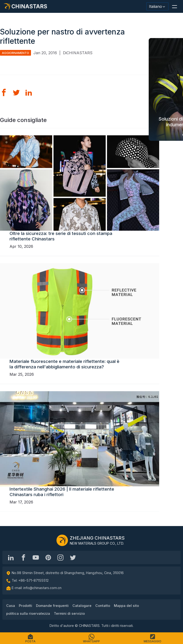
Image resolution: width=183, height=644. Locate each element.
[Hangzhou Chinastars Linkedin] (11, 557)
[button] (174, 6)
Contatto (103, 606)
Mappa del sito (126, 606)
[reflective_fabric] (61, 557)
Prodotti (25, 606)
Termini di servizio (69, 613)
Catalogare (82, 606)
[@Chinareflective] (73, 557)
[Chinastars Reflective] (36, 557)
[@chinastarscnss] (23, 557)
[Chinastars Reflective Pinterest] (48, 557)
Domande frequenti (52, 606)
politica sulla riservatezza (28, 613)
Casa (11, 606)
